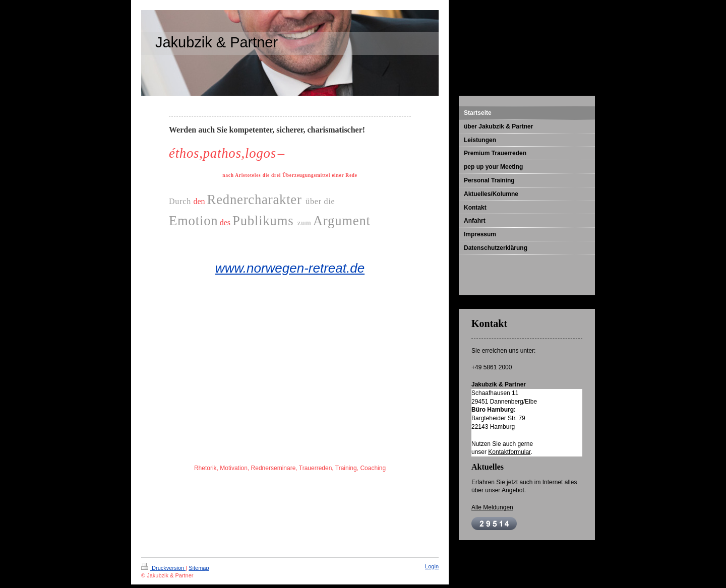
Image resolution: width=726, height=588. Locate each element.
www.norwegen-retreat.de (290, 268)
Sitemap (199, 568)
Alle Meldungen (492, 507)
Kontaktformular (509, 452)
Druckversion (163, 568)
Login (432, 566)
